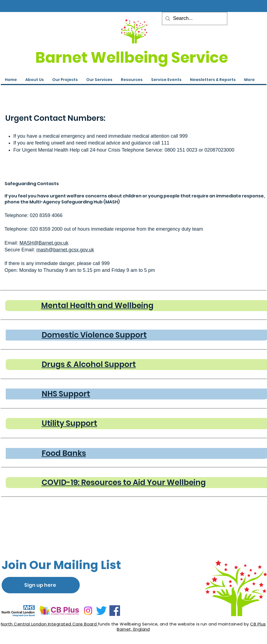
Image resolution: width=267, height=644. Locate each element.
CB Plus (258, 624)
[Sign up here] (41, 585)
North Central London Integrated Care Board (49, 624)
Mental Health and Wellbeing (97, 306)
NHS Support (66, 394)
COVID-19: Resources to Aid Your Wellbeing (124, 482)
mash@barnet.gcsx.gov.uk (65, 250)
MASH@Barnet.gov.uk (44, 243)
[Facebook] (115, 611)
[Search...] (194, 19)
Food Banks (64, 453)
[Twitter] (101, 611)
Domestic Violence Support (94, 335)
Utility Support (69, 423)
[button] (166, 80)
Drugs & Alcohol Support (89, 364)
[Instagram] (88, 611)
